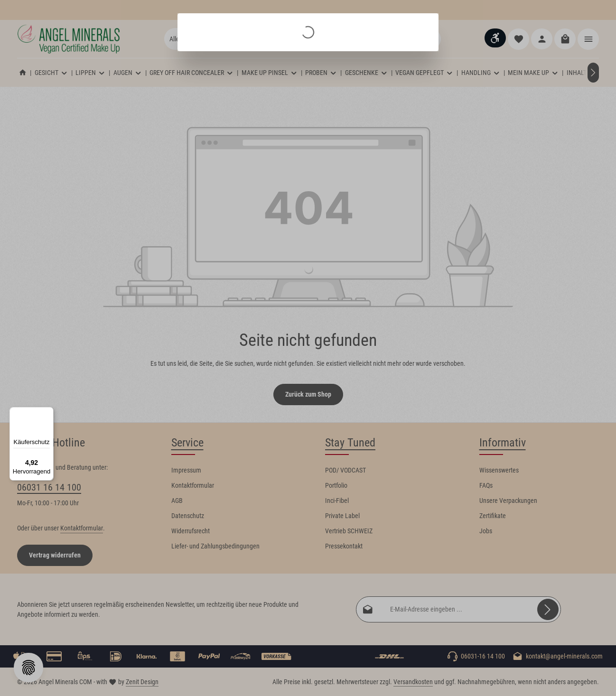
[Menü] (48, 413)
